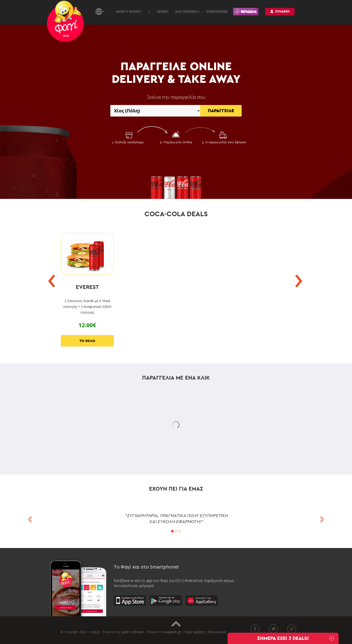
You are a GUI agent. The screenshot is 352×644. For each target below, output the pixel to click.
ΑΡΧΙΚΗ (163, 11)
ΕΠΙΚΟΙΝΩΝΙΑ (217, 11)
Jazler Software (132, 632)
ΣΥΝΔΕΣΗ (280, 11)
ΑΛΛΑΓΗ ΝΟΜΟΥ (129, 11)
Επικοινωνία (217, 632)
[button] (29, 518)
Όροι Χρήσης (194, 632)
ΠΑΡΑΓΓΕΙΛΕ (221, 111)
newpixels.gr (172, 632)
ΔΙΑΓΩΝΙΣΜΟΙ (187, 11)
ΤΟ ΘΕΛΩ (87, 341)
